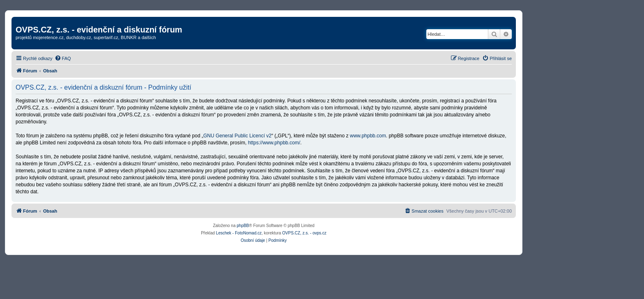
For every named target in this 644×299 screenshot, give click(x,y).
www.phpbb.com (368, 136)
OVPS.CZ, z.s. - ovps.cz (304, 233)
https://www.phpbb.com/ (274, 143)
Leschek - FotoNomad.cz (239, 233)
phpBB (243, 226)
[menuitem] (63, 58)
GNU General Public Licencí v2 (237, 136)
